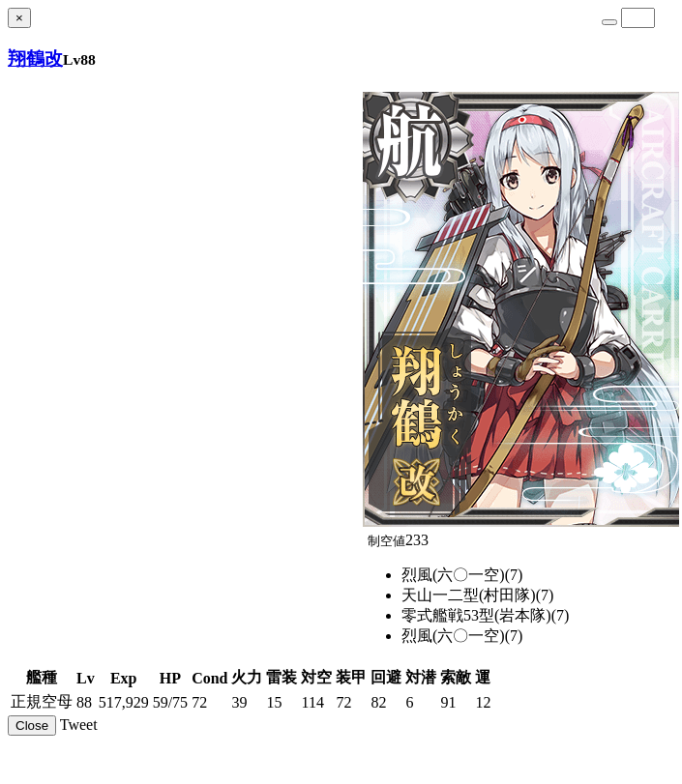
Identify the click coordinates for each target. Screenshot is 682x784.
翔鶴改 (35, 58)
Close (32, 726)
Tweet (79, 725)
